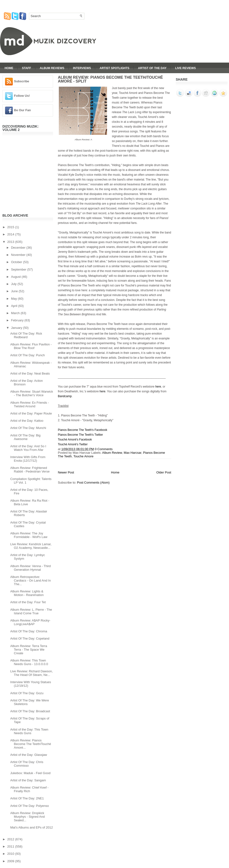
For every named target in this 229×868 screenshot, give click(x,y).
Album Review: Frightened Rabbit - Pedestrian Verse (30, 470)
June (15, 291)
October (17, 262)
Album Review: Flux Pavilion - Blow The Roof (31, 346)
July (14, 284)
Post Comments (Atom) (93, 483)
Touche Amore (84, 456)
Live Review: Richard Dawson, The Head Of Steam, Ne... (31, 673)
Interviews (82, 68)
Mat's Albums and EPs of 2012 (31, 827)
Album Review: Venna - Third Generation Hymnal (30, 568)
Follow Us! (22, 96)
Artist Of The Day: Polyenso (29, 806)
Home (9, 68)
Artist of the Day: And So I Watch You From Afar (28, 448)
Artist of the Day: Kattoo (27, 421)
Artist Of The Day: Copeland (30, 638)
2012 (11, 839)
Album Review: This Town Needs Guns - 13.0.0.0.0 (29, 662)
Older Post (164, 472)
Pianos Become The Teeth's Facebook (83, 430)
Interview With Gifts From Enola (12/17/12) (28, 459)
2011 (11, 846)
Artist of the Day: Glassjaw (28, 755)
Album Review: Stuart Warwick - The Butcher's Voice (31, 393)
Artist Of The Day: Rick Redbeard (26, 335)
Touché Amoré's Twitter (73, 444)
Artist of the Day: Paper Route (31, 413)
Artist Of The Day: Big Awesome (25, 437)
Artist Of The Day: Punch (27, 355)
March (16, 313)
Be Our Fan (22, 110)
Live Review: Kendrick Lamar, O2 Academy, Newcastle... (31, 546)
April (15, 306)
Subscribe (22, 81)
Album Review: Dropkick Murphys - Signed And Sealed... (27, 817)
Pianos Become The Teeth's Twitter (80, 435)
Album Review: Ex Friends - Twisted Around (29, 404)
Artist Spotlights (114, 68)
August (16, 277)
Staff (27, 68)
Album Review (112, 453)
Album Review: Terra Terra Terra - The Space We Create (29, 650)
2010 (11, 854)
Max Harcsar (132, 453)
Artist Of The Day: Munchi (28, 428)
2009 (11, 861)
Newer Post (66, 472)
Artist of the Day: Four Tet (28, 602)
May (14, 299)
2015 (11, 227)
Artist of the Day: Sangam (28, 780)
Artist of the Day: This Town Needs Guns (29, 731)
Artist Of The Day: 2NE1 (27, 798)
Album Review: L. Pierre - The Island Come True (31, 611)
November (19, 255)
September (19, 269)
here (158, 387)
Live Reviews (185, 68)
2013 (11, 242)
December (19, 248)
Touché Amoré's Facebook (75, 440)
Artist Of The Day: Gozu (27, 693)
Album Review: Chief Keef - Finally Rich (29, 789)
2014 (11, 234)
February (18, 320)
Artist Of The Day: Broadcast (30, 711)
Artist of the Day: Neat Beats (30, 373)
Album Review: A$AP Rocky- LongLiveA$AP (30, 622)
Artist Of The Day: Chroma (29, 631)
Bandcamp (65, 396)
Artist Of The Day (152, 68)
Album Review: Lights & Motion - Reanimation (27, 593)
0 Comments (104, 449)
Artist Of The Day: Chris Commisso (27, 764)
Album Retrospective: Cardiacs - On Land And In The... (30, 580)
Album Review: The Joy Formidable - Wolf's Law (29, 535)
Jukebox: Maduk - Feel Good (30, 773)
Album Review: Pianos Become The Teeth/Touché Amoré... (30, 744)
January (17, 328)
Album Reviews (52, 68)
